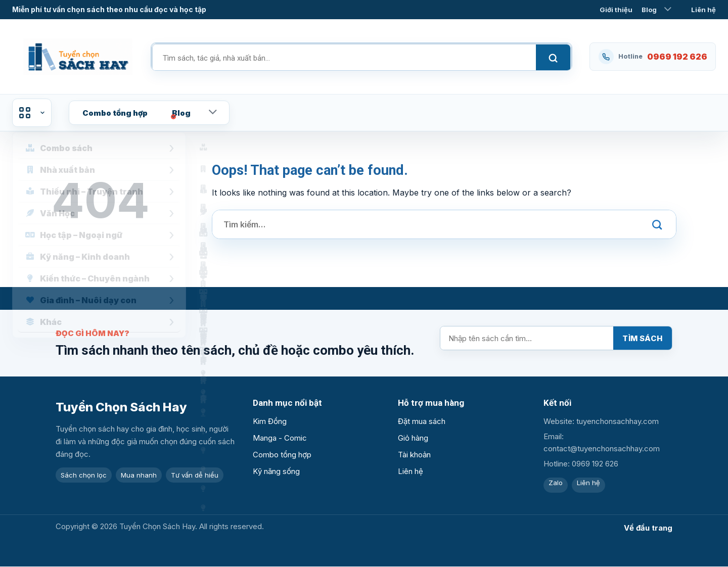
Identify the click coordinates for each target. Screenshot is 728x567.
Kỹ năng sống (276, 471)
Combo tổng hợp (115, 113)
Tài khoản (414, 455)
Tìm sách (643, 338)
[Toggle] (668, 10)
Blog (649, 10)
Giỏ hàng (413, 438)
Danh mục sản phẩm (32, 113)
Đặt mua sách (422, 421)
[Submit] (657, 224)
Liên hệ (703, 10)
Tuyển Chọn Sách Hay (121, 407)
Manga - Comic (280, 438)
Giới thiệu (616, 10)
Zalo (556, 483)
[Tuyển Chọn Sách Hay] (78, 57)
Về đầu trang (648, 528)
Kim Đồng (270, 421)
